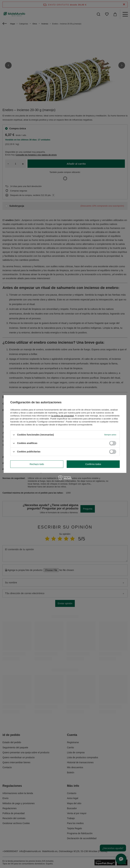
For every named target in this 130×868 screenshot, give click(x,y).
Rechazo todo (37, 464)
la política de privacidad (63, 416)
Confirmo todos (93, 464)
